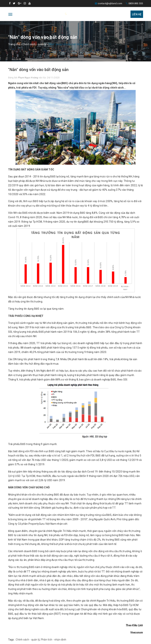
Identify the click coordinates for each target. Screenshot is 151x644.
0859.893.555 (136, 3)
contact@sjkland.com (110, 3)
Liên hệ (137, 14)
